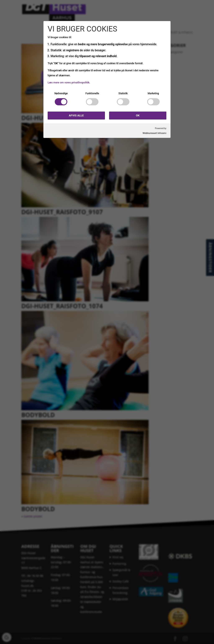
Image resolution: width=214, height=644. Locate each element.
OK (138, 115)
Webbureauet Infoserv (154, 133)
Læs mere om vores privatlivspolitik (69, 82)
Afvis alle (76, 115)
